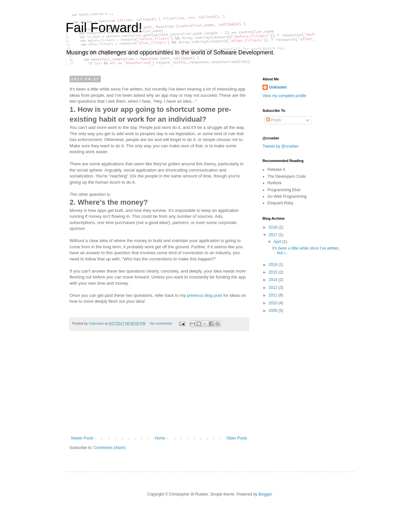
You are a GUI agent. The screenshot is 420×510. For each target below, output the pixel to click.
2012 (274, 288)
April (278, 242)
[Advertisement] (159, 387)
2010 (274, 303)
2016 (274, 265)
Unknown (278, 87)
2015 (274, 272)
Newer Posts (82, 438)
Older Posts (237, 438)
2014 (274, 280)
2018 (274, 227)
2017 (274, 235)
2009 (274, 311)
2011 (274, 295)
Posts (273, 120)
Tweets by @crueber (281, 146)
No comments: (162, 323)
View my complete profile (284, 96)
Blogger (265, 494)
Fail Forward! (104, 28)
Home (160, 438)
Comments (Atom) (109, 448)
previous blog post (205, 295)
